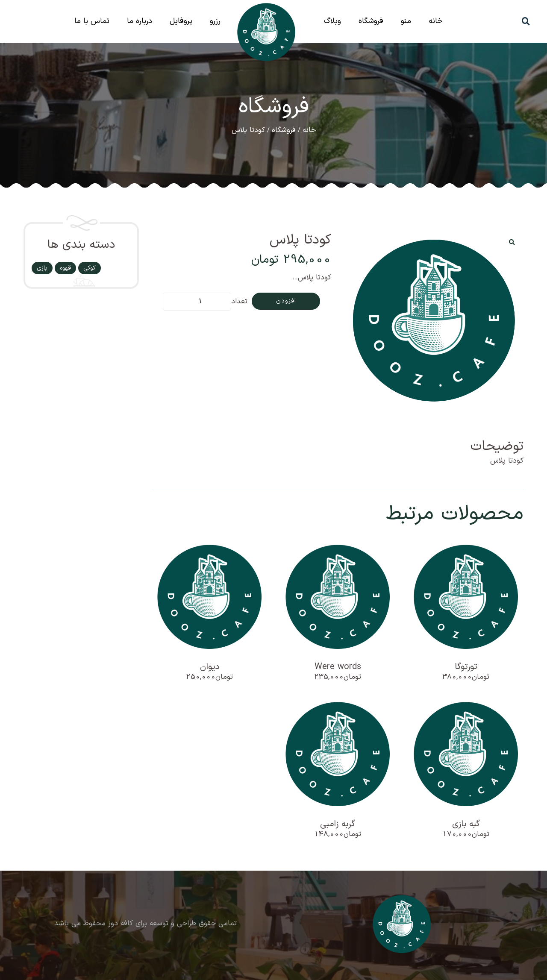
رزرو (215, 21)
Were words (338, 667)
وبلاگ (332, 21)
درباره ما (140, 21)
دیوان (210, 667)
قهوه (65, 268)
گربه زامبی (338, 824)
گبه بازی (466, 824)
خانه (436, 21)
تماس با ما (92, 21)
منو (406, 21)
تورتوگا (466, 667)
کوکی (90, 268)
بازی (42, 268)
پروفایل (181, 21)
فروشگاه (371, 21)
